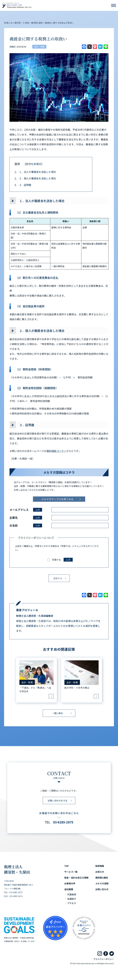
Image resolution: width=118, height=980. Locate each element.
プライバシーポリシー (104, 959)
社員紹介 (72, 899)
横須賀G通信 (102, 878)
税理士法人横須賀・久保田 (17, 869)
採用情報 (100, 866)
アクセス (72, 903)
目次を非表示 (34, 164)
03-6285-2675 (63, 822)
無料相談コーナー (56, 451)
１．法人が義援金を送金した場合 (35, 172)
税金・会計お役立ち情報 (76, 878)
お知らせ (100, 872)
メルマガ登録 (102, 883)
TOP (67, 866)
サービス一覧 (71, 872)
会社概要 (69, 889)
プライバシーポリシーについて (36, 538)
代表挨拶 (72, 894)
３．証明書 (23, 185)
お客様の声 (70, 883)
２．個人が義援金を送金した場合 (35, 178)
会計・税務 (39, 47)
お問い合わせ (102, 889)
